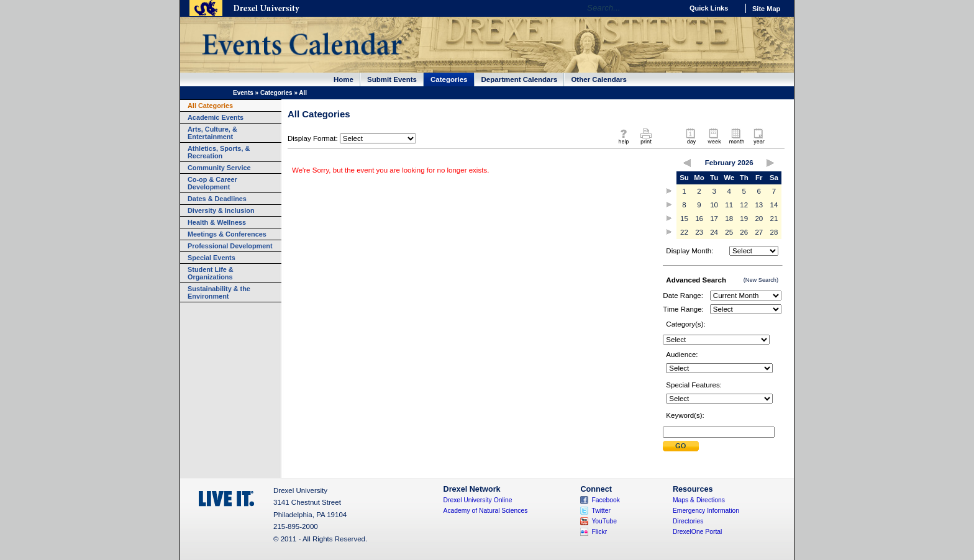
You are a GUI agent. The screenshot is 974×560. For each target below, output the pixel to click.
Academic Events (216, 117)
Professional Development (230, 246)
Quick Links (709, 8)
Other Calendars (599, 79)
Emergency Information (706, 511)
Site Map (766, 9)
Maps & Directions (699, 500)
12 (744, 205)
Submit (681, 446)
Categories (449, 79)
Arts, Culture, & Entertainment (212, 133)
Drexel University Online (478, 500)
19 (744, 219)
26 (744, 232)
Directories (688, 521)
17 (714, 219)
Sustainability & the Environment (219, 292)
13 (759, 205)
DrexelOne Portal (697, 532)
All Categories (210, 106)
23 (699, 232)
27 (759, 232)
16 (699, 219)
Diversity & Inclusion (221, 210)
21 (774, 219)
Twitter (601, 511)
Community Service (219, 168)
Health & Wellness (217, 222)
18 (729, 219)
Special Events (212, 258)
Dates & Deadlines (217, 199)
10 (714, 205)
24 (714, 232)
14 (774, 205)
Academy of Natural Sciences (486, 511)
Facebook (606, 500)
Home (344, 79)
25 (729, 232)
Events (243, 93)
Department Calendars (520, 79)
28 (774, 232)
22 (684, 232)
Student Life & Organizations (211, 273)
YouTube (604, 521)
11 (729, 205)
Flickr (599, 532)
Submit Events (392, 79)
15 (684, 219)
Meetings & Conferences (227, 234)
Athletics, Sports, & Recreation (219, 152)
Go (670, 8)
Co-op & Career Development (212, 183)
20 (759, 219)
